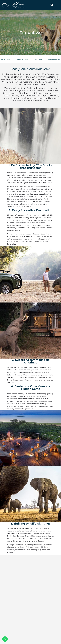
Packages (38, 59)
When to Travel (22, 59)
